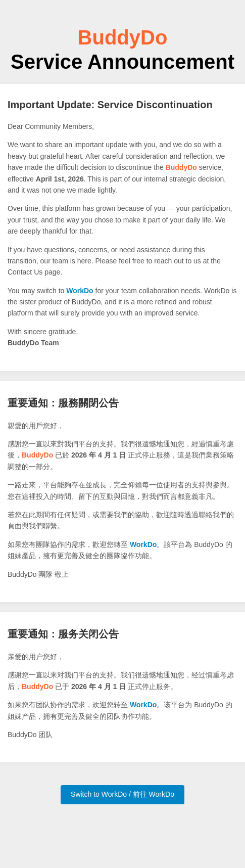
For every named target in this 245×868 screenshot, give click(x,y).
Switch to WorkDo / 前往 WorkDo (122, 794)
